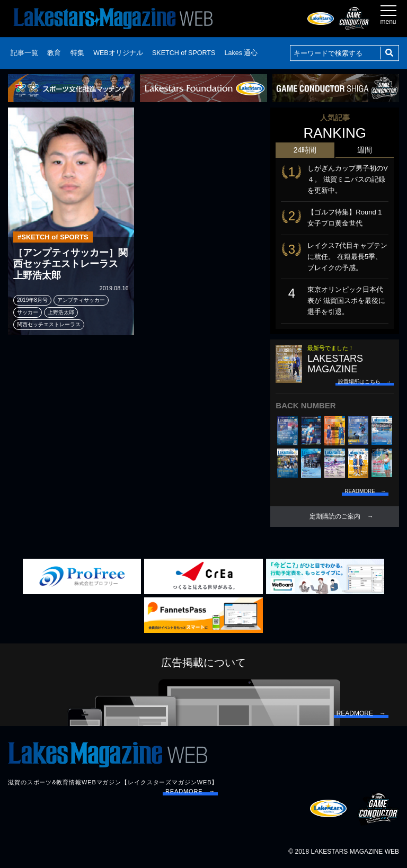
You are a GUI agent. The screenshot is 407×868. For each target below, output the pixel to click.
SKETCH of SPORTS (184, 53)
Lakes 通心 (241, 53)
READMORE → (190, 791)
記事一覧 (24, 53)
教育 (54, 53)
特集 (77, 53)
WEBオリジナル (118, 53)
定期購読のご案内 (335, 516)
